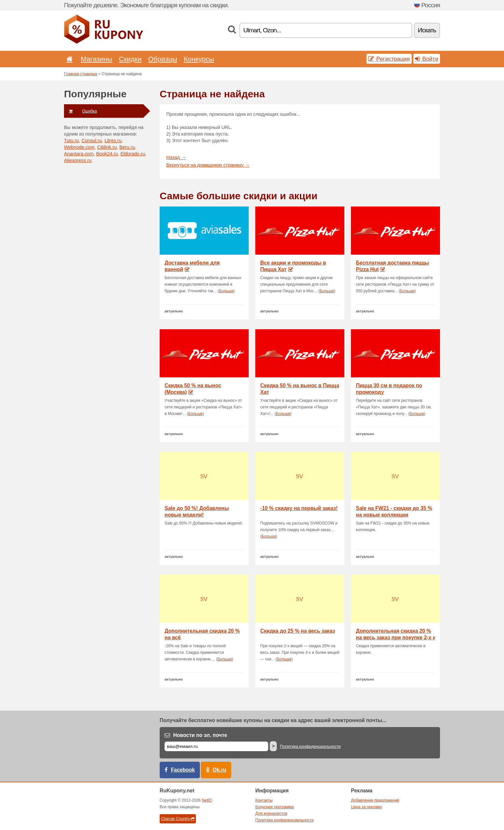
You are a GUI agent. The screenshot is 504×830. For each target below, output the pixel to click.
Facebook (183, 770)
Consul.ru (92, 141)
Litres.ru (113, 141)
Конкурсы (199, 59)
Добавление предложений (375, 800)
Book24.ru (107, 154)
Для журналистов (271, 814)
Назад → (176, 157)
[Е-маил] (216, 746)
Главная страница (81, 74)
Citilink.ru (107, 147)
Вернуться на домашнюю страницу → (208, 165)
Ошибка (80, 111)
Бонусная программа (275, 807)
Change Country (178, 819)
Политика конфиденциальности (310, 747)
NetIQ (207, 800)
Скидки (130, 59)
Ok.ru (220, 770)
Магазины (97, 59)
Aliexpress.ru (78, 160)
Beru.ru (127, 147)
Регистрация (389, 59)
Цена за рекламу (367, 807)
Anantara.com (79, 154)
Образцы (163, 59)
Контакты (264, 800)
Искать (427, 30)
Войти (427, 59)
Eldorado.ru (133, 154)
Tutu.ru (71, 141)
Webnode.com (79, 147)
